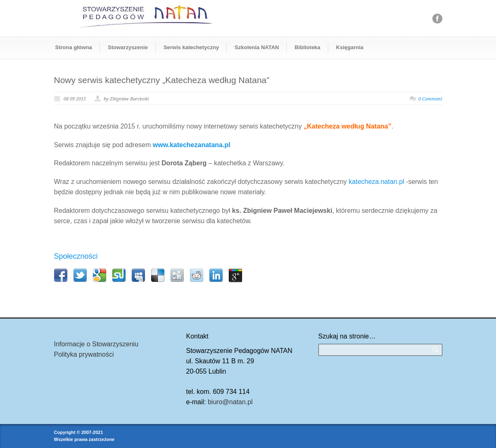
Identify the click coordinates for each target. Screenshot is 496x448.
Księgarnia (350, 47)
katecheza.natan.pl (376, 182)
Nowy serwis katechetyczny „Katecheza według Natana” (162, 80)
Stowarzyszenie (128, 47)
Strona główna (74, 47)
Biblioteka (307, 47)
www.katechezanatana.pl (192, 145)
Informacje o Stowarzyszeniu (96, 344)
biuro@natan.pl (230, 402)
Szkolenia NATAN (257, 47)
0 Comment (430, 99)
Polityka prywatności (84, 354)
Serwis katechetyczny (191, 47)
